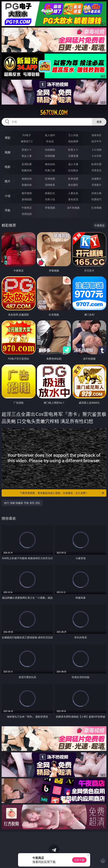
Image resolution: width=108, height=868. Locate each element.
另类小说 (50, 199)
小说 (8, 196)
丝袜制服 (50, 156)
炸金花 (50, 141)
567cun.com (54, 113)
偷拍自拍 (50, 164)
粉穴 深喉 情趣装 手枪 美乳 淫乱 (22, 503)
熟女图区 (73, 185)
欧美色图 (73, 179)
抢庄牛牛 (96, 141)
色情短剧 (27, 214)
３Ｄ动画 (96, 150)
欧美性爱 (96, 164)
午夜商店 (27, 208)
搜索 (99, 122)
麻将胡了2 (27, 141)
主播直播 (73, 156)
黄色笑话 (73, 199)
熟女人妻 (27, 156)
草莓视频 (50, 208)
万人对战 (73, 135)
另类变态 (96, 170)
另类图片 (96, 185)
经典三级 (50, 170)
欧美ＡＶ (73, 150)
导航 (8, 210)
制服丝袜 (27, 170)
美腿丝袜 (27, 185)
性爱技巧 (96, 199)
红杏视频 (96, 208)
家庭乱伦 (50, 193)
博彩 (8, 138)
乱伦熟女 (73, 170)
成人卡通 (73, 164)
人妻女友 (73, 193)
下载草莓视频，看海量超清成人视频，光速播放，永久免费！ (62, 493)
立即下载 (79, 860)
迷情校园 (27, 199)
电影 (8, 167)
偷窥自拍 (27, 179)
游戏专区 (96, 135)
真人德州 (50, 135)
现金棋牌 (73, 141)
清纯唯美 (50, 185)
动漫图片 (96, 179)
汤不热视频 (73, 208)
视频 (8, 152)
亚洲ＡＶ (27, 150)
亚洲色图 (50, 179)
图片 (8, 181)
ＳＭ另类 (96, 156)
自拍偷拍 (50, 150)
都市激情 (27, 193)
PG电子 (27, 135)
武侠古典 (96, 193)
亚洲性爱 (27, 164)
